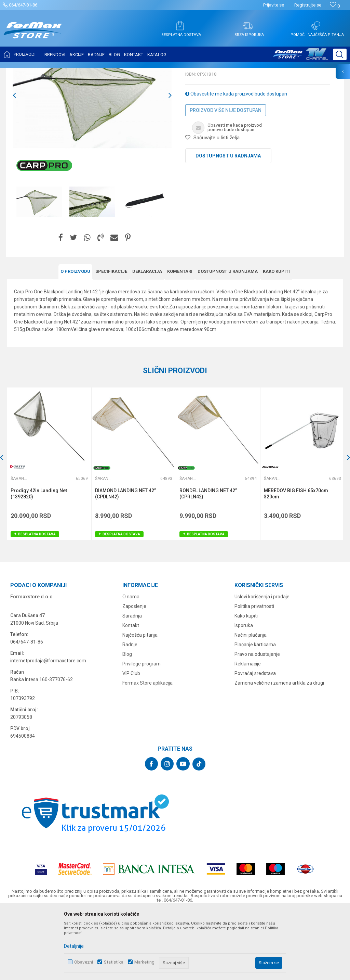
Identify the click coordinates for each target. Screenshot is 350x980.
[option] (39, 270)
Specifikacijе (111, 339)
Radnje (130, 712)
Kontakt (131, 692)
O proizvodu (75, 339)
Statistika (114, 962)
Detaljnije (74, 946)
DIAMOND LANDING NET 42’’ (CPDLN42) (125, 561)
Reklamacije (248, 731)
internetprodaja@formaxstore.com (48, 728)
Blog (127, 721)
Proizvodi (46, 73)
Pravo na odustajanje (257, 721)
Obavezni (84, 962)
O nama (131, 664)
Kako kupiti (276, 339)
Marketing (144, 962)
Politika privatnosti (254, 673)
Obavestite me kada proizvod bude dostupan (236, 162)
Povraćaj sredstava (255, 740)
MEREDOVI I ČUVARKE (80, 73)
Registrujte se (308, 5)
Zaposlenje (134, 673)
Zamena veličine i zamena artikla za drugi (279, 750)
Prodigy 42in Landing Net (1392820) (39, 561)
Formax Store (19, 73)
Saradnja (132, 683)
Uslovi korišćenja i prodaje (262, 664)
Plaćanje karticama (255, 712)
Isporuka (244, 692)
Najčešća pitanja (140, 702)
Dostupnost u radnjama (228, 224)
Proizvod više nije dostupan (226, 178)
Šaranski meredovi (124, 73)
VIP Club (131, 740)
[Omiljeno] (335, 6)
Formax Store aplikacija (147, 750)
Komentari (180, 339)
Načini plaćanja (251, 702)
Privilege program (142, 731)
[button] (340, 54)
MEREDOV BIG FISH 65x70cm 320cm (295, 561)
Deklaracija (147, 339)
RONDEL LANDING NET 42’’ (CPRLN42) (207, 561)
